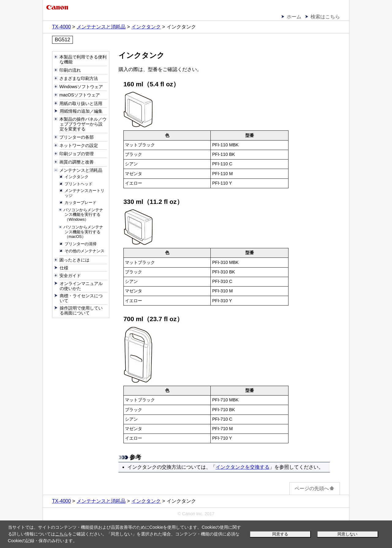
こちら (62, 534)
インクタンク (146, 27)
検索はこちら (325, 17)
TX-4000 (61, 27)
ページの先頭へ (315, 488)
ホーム (294, 17)
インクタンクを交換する (243, 467)
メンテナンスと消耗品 (101, 27)
